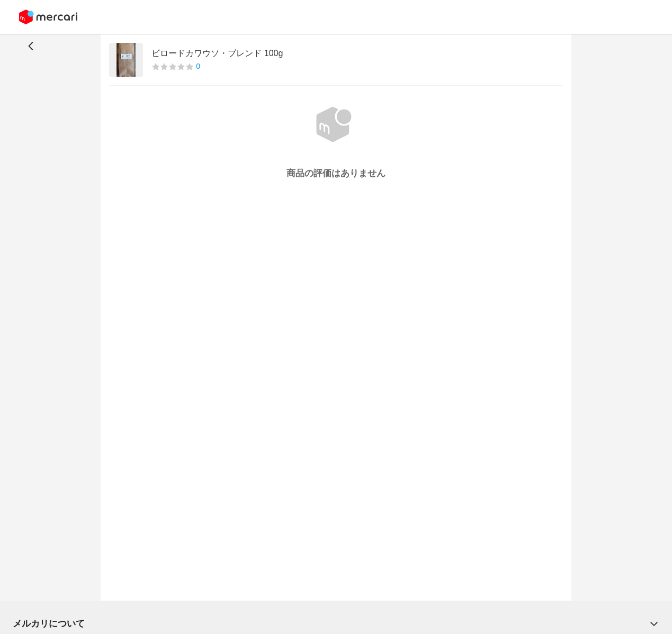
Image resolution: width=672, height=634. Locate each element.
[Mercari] (48, 17)
